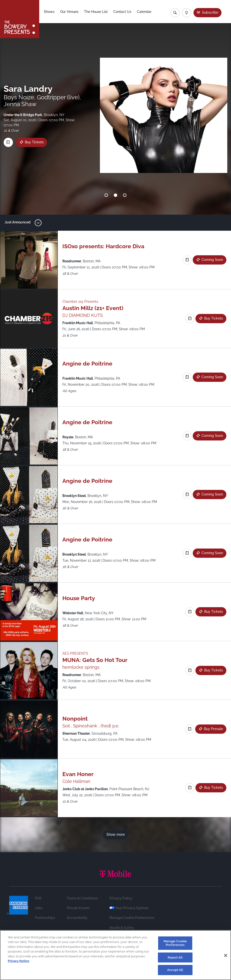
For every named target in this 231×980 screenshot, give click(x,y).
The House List (96, 12)
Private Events (78, 908)
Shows (49, 12)
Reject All (175, 957)
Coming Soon (212, 260)
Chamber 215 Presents (80, 302)
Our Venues (69, 12)
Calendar (144, 12)
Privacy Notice (19, 961)
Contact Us (122, 12)
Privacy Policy (121, 898)
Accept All (175, 970)
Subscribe (210, 12)
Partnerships (45, 918)
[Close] (226, 955)
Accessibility (77, 918)
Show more (116, 834)
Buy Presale (213, 729)
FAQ (38, 898)
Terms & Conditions (82, 898)
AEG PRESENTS (75, 653)
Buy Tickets (30, 142)
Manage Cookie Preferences (132, 918)
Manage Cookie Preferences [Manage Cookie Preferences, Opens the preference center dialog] (175, 943)
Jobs (39, 908)
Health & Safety (122, 928)
